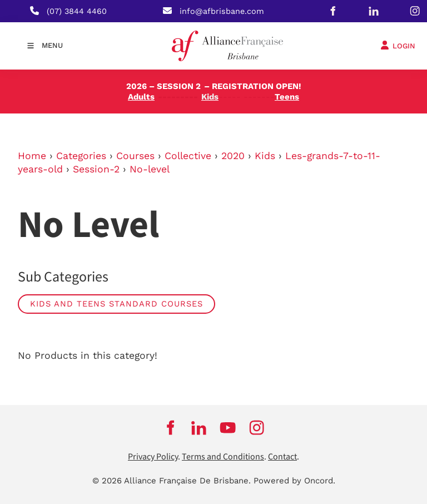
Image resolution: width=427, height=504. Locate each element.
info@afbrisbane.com (222, 11)
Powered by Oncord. (294, 481)
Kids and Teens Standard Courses (116, 304)
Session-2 (96, 169)
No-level (150, 169)
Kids (265, 156)
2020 (233, 156)
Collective (188, 156)
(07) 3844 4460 (77, 11)
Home (32, 156)
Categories (81, 156)
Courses (135, 156)
